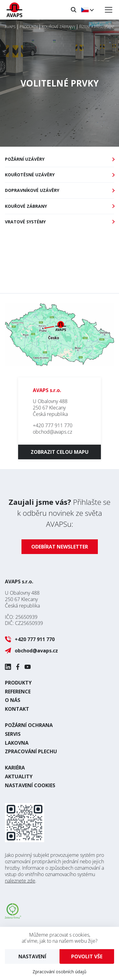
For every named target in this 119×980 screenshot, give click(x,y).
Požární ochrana (29, 725)
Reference (18, 692)
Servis (13, 734)
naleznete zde (20, 881)
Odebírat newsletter (60, 547)
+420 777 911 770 (53, 425)
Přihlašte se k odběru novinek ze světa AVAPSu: (60, 513)
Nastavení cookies (30, 785)
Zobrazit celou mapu (60, 452)
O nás (13, 700)
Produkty (18, 683)
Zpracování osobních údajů (60, 972)
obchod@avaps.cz (52, 432)
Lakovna (17, 743)
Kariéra (15, 768)
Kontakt (17, 709)
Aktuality (19, 776)
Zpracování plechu (31, 751)
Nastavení (32, 956)
